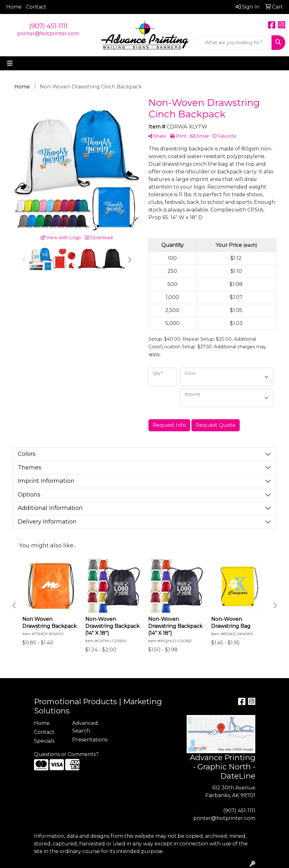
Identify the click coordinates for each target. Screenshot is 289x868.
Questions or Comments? (66, 754)
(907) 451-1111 (48, 26)
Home (14, 7)
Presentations (87, 740)
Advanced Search (85, 727)
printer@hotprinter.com (48, 34)
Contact (36, 7)
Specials (44, 741)
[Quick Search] (234, 43)
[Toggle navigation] (10, 63)
